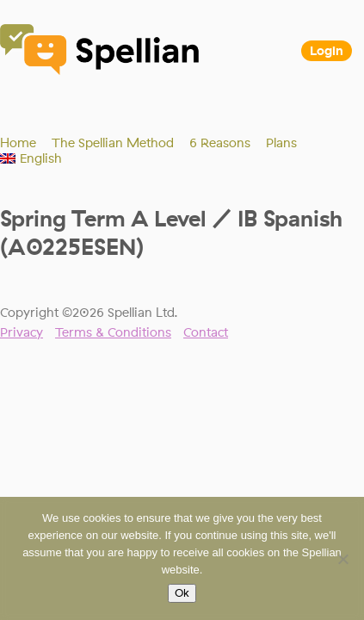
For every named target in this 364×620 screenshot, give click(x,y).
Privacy (22, 332)
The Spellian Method (113, 143)
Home (18, 143)
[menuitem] (31, 158)
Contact (206, 332)
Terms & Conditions (113, 332)
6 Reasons (220, 143)
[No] (342, 559)
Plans (281, 143)
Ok (182, 593)
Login (327, 51)
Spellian (101, 52)
